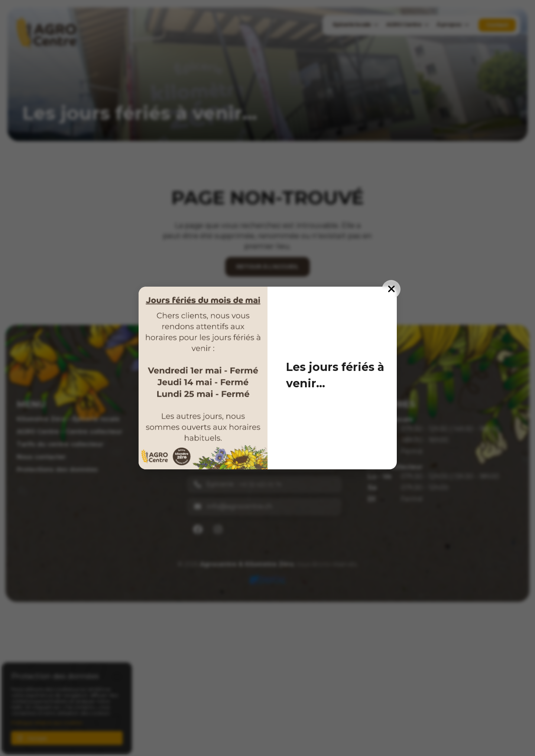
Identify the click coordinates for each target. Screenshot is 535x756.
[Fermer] (391, 289)
